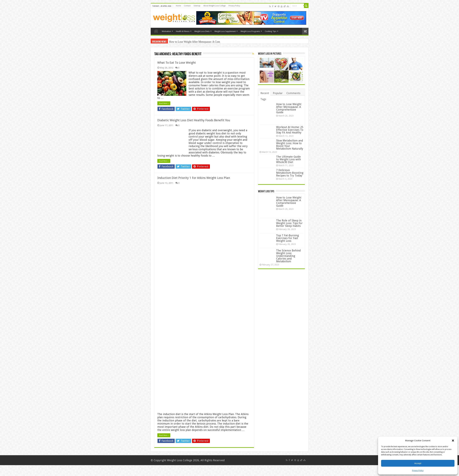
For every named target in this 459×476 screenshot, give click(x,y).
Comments (293, 93)
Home (178, 6)
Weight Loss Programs (250, 31)
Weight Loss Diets (202, 31)
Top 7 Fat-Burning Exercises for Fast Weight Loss (287, 238)
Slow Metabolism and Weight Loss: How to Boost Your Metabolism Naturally (290, 145)
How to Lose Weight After (183, 42)
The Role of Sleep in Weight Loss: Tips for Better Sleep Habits (289, 223)
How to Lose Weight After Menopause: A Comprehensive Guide (289, 108)
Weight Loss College (180, 460)
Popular (278, 93)
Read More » (164, 103)
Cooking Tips (271, 31)
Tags (263, 99)
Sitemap (197, 6)
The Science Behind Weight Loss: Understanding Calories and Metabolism (288, 256)
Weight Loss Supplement (225, 31)
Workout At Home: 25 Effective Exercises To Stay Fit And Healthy (290, 130)
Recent (265, 93)
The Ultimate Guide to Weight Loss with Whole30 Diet (289, 159)
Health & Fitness (183, 31)
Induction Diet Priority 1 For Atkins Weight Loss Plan (194, 178)
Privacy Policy (418, 471)
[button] (453, 441)
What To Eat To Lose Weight (177, 63)
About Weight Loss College (214, 6)
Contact (187, 6)
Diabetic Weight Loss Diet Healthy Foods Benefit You (194, 120)
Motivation (166, 31)
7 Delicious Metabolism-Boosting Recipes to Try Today (290, 173)
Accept (418, 463)
